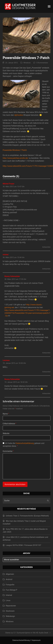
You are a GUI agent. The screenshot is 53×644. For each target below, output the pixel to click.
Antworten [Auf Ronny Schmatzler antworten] (46, 353)
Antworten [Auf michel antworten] (46, 269)
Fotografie (10, 585)
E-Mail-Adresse (9, 424)
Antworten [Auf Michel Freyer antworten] (46, 247)
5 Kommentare (42, 63)
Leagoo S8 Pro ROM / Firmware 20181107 (23, 545)
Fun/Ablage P (11, 590)
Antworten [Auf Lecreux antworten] (46, 372)
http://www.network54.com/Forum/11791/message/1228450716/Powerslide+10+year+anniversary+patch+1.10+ (27, 313)
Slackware (10, 611)
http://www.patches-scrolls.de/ (15, 158)
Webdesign (10, 616)
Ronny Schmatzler (12, 276)
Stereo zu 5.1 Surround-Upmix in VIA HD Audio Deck (28, 633)
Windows (27, 63)
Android (9, 579)
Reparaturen (11, 606)
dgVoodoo (19, 115)
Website (6, 433)
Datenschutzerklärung (25, 443)
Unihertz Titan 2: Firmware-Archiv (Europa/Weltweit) (27, 516)
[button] (49, 6)
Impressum (36, 640)
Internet (9, 595)
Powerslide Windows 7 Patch (15, 150)
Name (6, 414)
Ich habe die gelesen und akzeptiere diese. (23, 445)
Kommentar (8, 451)
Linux (8, 600)
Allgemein (10, 574)
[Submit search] (48, 501)
